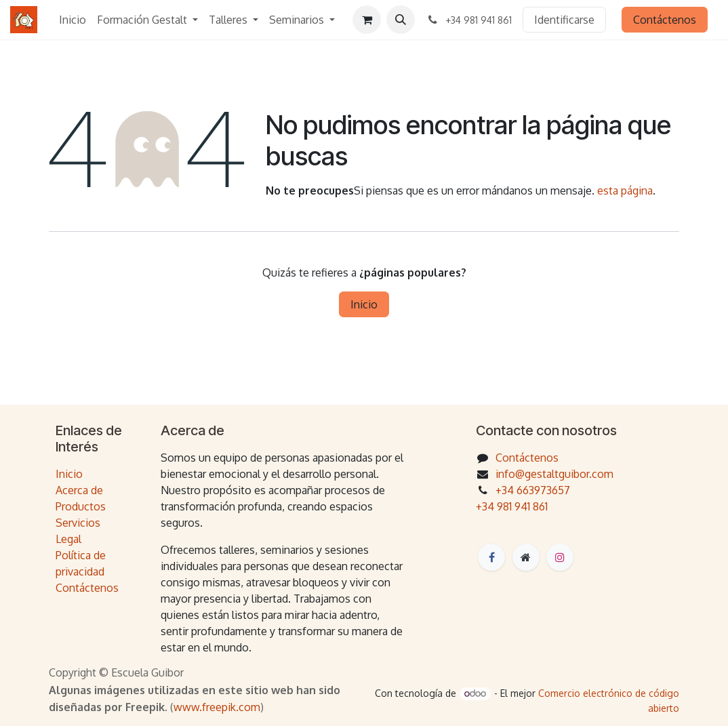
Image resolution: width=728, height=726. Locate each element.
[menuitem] (73, 20)
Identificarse (564, 20)
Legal (68, 539)
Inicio (364, 304)
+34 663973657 (533, 490)
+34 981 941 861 (512, 506)
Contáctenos (665, 20)
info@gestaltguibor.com (554, 474)
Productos (81, 506)
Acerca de (79, 490)
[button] (401, 20)
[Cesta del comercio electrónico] (367, 20)
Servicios (78, 523)
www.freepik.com (217, 707)
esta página (625, 190)
